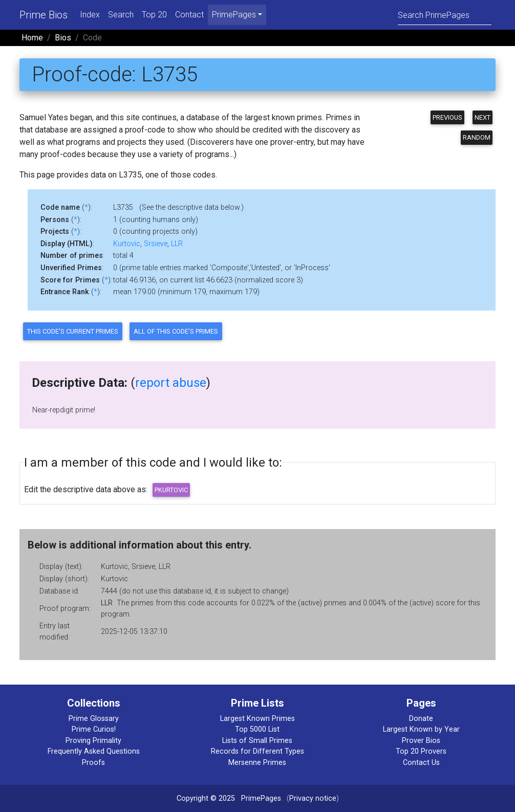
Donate (421, 719)
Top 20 (154, 15)
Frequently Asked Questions (94, 751)
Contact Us (421, 763)
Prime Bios (44, 15)
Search (121, 15)
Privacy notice (313, 798)
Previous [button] (447, 117)
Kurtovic (127, 244)
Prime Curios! (94, 729)
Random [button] (477, 137)
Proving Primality (93, 741)
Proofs (93, 763)
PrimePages (261, 798)
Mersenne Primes (257, 763)
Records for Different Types (257, 751)
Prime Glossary (94, 719)
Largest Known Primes (257, 719)
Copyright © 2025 (206, 798)
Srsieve (156, 244)
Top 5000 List (257, 729)
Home (32, 38)
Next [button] (482, 117)
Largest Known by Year (421, 729)
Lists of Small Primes (257, 741)
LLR (177, 244)
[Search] (445, 15)
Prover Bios (421, 741)
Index (90, 15)
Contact (189, 15)
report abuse (171, 383)
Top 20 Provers (421, 751)
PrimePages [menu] (234, 15)
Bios (63, 38)
